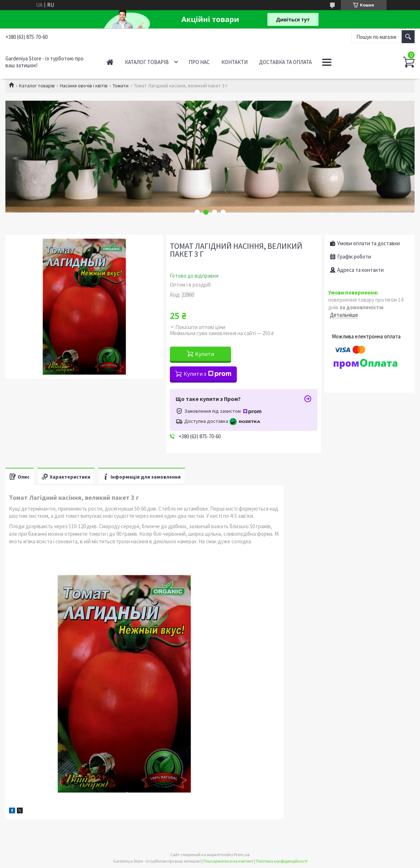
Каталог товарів (147, 62)
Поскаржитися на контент (228, 861)
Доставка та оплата (285, 62)
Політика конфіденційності (282, 861)
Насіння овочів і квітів (84, 86)
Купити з (207, 374)
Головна (110, 62)
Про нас (199, 62)
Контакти (234, 62)
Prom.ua (242, 855)
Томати (121, 86)
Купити (205, 354)
